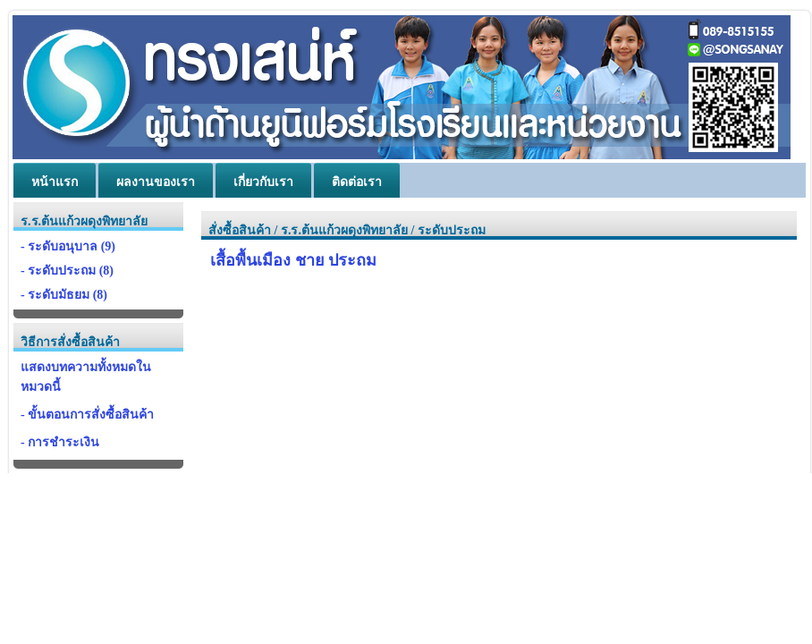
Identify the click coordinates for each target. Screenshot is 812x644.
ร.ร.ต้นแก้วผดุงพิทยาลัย (344, 230)
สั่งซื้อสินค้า (240, 230)
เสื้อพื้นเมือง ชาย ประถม (293, 260)
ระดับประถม (452, 230)
